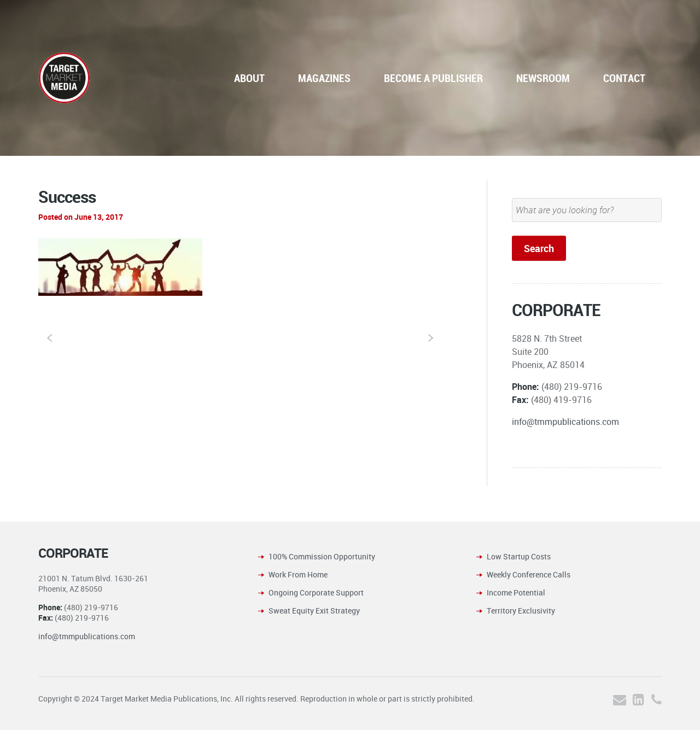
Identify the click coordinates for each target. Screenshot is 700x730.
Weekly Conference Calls (529, 574)
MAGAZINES (324, 78)
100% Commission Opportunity (322, 556)
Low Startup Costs (519, 556)
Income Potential (516, 592)
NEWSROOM (543, 78)
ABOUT (249, 78)
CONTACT (624, 78)
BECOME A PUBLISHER (433, 78)
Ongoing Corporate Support (316, 592)
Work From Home (298, 574)
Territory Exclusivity (521, 611)
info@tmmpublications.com (565, 422)
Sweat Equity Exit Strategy (314, 611)
